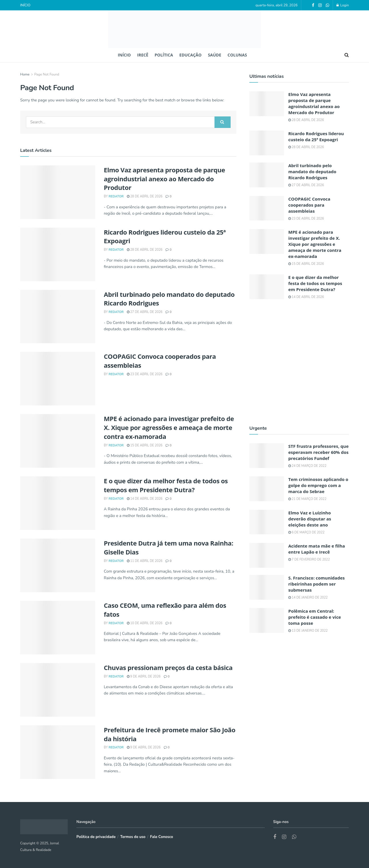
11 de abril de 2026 (145, 561)
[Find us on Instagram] (284, 837)
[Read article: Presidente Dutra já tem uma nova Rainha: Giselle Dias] (58, 565)
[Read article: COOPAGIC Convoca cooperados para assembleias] (58, 379)
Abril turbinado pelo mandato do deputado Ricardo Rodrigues (312, 171)
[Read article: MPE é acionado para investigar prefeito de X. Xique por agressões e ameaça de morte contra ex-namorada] (58, 441)
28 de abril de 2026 (145, 196)
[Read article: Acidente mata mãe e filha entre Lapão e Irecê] (267, 555)
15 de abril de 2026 (145, 445)
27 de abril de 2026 (145, 312)
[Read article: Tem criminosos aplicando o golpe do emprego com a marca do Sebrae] (267, 489)
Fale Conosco (162, 837)
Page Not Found (47, 74)
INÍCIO (25, 5)
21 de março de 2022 (307, 499)
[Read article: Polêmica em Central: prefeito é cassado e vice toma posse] (267, 620)
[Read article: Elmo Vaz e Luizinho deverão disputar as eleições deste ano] (267, 522)
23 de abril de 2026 (145, 374)
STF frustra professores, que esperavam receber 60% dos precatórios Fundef (318, 452)
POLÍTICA (164, 55)
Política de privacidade (96, 837)
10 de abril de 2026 (145, 623)
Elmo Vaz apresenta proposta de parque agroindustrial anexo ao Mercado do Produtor (164, 179)
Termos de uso (133, 837)
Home (25, 74)
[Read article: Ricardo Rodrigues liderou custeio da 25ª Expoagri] (58, 254)
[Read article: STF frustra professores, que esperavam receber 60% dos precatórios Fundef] (267, 456)
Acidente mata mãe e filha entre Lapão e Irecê (317, 549)
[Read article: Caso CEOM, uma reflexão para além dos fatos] (58, 628)
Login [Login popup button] (343, 5)
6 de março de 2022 (306, 532)
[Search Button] (347, 55)
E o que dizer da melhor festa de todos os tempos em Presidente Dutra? (166, 485)
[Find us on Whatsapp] (294, 837)
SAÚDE (214, 55)
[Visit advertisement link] (299, 362)
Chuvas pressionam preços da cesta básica (168, 667)
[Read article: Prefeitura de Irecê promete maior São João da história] (58, 752)
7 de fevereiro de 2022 (309, 560)
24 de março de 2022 (307, 466)
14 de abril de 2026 (145, 499)
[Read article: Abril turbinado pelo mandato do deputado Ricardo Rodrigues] (58, 317)
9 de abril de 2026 (144, 677)
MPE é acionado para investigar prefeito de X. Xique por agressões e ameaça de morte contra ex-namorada (169, 427)
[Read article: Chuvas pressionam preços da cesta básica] (58, 690)
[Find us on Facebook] (275, 837)
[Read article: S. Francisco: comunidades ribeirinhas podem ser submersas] (267, 587)
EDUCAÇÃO (190, 55)
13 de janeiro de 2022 (308, 631)
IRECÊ (143, 55)
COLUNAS (237, 55)
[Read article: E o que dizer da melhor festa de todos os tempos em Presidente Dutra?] (58, 503)
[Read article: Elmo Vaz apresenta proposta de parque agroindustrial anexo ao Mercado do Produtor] (58, 192)
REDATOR (116, 196)
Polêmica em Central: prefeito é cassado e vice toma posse (315, 617)
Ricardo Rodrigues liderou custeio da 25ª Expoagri (316, 136)
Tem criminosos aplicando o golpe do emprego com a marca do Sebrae (318, 485)
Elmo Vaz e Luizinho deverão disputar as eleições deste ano (310, 519)
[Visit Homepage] (184, 29)
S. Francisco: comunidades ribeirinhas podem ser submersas (317, 584)
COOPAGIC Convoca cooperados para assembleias (309, 205)
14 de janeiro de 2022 (308, 598)
